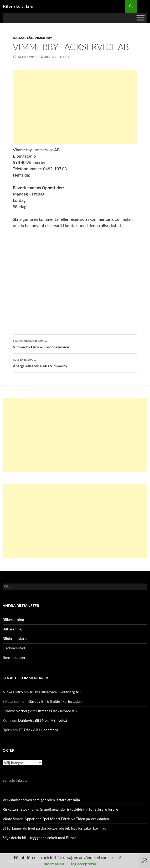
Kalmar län (23, 38)
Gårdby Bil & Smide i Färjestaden (55, 701)
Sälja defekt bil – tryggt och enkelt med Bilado (40, 838)
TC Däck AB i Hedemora (38, 730)
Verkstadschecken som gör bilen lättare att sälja (41, 800)
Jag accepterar (83, 864)
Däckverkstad (14, 648)
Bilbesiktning (13, 619)
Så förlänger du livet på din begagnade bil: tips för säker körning (54, 828)
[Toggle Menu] (141, 18)
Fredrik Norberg (16, 711)
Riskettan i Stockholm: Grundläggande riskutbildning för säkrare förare (60, 809)
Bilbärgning (12, 629)
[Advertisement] (75, 107)
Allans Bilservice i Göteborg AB (55, 692)
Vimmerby (43, 38)
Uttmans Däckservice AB (56, 711)
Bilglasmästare (15, 638)
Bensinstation (14, 657)
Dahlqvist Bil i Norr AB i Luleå (43, 720)
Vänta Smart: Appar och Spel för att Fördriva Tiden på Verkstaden (56, 819)
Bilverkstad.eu (18, 6)
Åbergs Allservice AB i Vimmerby (75, 362)
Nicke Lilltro (13, 692)
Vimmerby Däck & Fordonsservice (75, 343)
